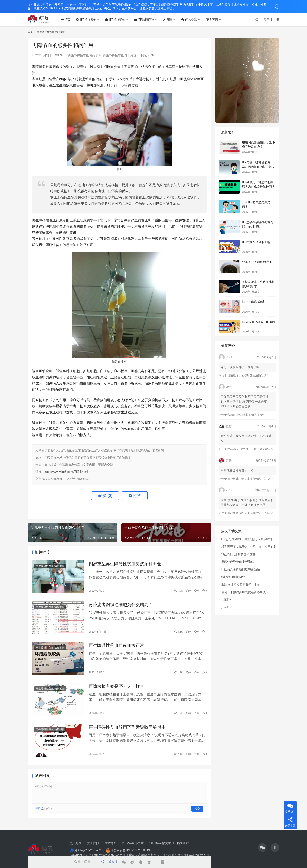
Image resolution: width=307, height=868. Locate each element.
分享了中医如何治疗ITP (258, 262)
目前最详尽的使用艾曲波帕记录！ (248, 375)
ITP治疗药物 (119, 20)
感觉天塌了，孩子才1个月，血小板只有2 (248, 547)
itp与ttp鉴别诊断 (253, 302)
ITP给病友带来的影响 (256, 242)
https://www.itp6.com (108, 855)
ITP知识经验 (148, 20)
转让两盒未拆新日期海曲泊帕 (240, 569)
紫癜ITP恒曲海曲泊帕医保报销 (246, 415)
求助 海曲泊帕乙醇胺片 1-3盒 (240, 585)
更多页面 (216, 20)
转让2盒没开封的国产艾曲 (238, 554)
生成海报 (108, 862)
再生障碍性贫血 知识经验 (120, 55)
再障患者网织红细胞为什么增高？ (121, 606)
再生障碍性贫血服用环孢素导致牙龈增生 (127, 730)
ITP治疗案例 (90, 20)
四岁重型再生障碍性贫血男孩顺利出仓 (125, 564)
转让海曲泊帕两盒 (233, 577)
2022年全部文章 (133, 843)
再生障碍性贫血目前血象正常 (116, 647)
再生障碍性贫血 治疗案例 (85, 55)
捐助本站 (183, 843)
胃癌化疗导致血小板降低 (237, 562)
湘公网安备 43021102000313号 (132, 850)
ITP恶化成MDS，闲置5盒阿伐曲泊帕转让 (248, 539)
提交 (197, 812)
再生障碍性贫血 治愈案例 (50, 566)
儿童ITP (226, 599)
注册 (276, 20)
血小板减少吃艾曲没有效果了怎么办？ (251, 479)
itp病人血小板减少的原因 (259, 322)
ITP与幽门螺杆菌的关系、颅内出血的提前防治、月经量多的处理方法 (258, 166)
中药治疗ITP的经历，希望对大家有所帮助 (253, 449)
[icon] (262, 848)
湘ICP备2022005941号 (90, 850)
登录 (267, 20)
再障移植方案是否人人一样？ (116, 689)
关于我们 (93, 843)
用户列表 (75, 843)
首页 (69, 20)
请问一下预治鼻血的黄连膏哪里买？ (245, 592)
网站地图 (110, 843)
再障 (171, 20)
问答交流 (193, 20)
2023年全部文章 (160, 843)
